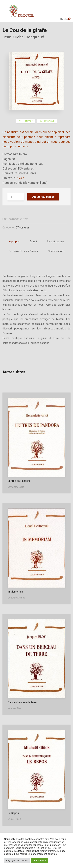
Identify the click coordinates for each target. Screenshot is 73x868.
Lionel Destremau (16, 598)
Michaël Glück (14, 819)
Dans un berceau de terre (22, 702)
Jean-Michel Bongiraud (23, 37)
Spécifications (56, 251)
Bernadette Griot (16, 487)
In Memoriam (15, 592)
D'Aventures (23, 228)
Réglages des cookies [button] (17, 860)
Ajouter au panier (43, 197)
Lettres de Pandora (19, 481)
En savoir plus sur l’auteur (23, 251)
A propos (14, 241)
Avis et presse (55, 241)
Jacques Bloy (14, 708)
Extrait (33, 241)
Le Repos (13, 813)
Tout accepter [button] (40, 860)
